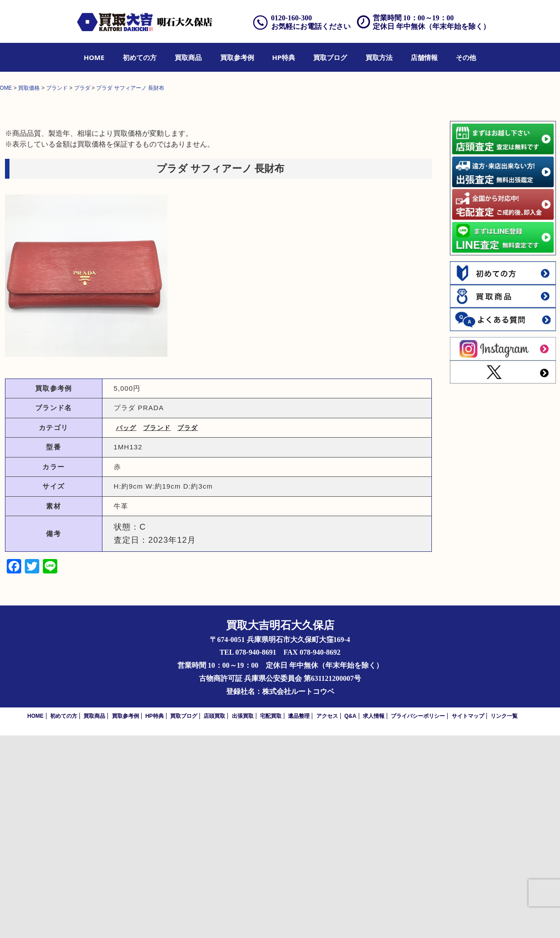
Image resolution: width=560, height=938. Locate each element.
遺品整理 (299, 919)
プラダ (188, 630)
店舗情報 (424, 57)
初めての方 (140, 57)
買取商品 (188, 57)
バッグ (126, 630)
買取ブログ (330, 57)
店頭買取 (214, 919)
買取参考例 (237, 57)
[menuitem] (94, 57)
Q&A (350, 919)
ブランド (157, 630)
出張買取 (243, 919)
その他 (466, 57)
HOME (94, 57)
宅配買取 (271, 919)
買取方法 (379, 57)
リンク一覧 (504, 919)
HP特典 (284, 57)
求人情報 (374, 919)
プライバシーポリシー (418, 919)
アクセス (327, 919)
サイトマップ (468, 919)
